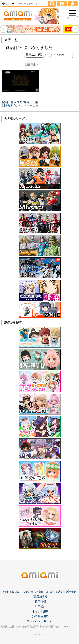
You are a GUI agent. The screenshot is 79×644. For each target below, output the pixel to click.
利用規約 (40, 607)
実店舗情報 (40, 597)
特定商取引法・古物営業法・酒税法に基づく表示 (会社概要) (40, 592)
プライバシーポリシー (40, 621)
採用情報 (40, 601)
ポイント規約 (40, 611)
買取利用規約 (40, 616)
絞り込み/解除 (35, 55)
